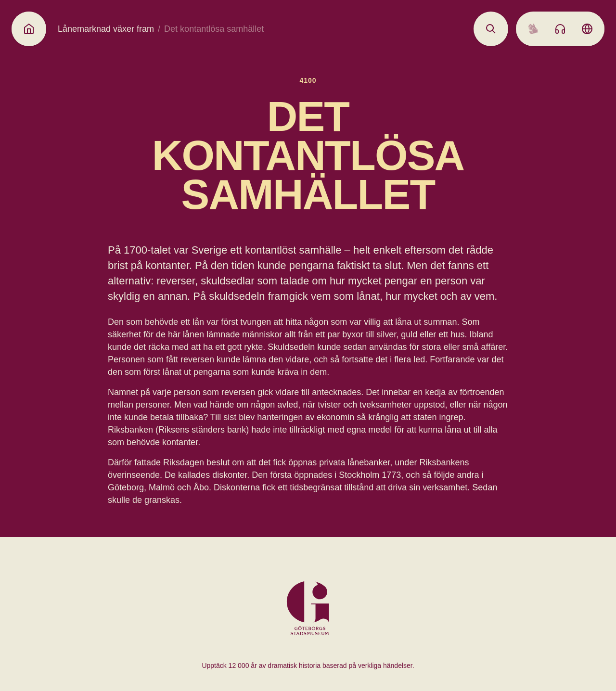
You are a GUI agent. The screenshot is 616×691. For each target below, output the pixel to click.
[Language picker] (587, 29)
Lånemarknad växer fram (106, 29)
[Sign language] (533, 29)
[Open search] (491, 29)
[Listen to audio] (560, 29)
